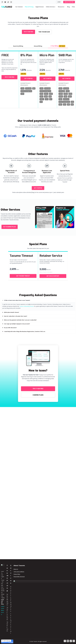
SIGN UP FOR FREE (69, 2)
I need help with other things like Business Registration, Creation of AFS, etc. (25, 329)
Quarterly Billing (18, 45)
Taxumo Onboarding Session (26, 304)
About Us (16, 569)
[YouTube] (5, 2)
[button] (28, 31)
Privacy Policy (17, 574)
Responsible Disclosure (19, 577)
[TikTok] (8, 2)
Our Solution (19, 7)
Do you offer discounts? (10, 325)
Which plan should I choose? (12, 310)
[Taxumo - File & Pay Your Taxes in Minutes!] (7, 7)
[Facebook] (2, 2)
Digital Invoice (40, 7)
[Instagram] (11, 2)
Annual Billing (38, 45)
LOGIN (59, 2)
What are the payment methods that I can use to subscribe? (20, 318)
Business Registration (11, 599)
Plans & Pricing (29, 7)
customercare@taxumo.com (3, 610)
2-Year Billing (58, 45)
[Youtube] (68, 641)
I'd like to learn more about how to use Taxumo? (17, 298)
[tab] (38, 298)
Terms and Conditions (19, 572)
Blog (68, 7)
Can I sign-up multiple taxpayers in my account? (17, 322)
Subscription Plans (7, 599)
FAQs (73, 7)
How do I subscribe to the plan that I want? (16, 314)
